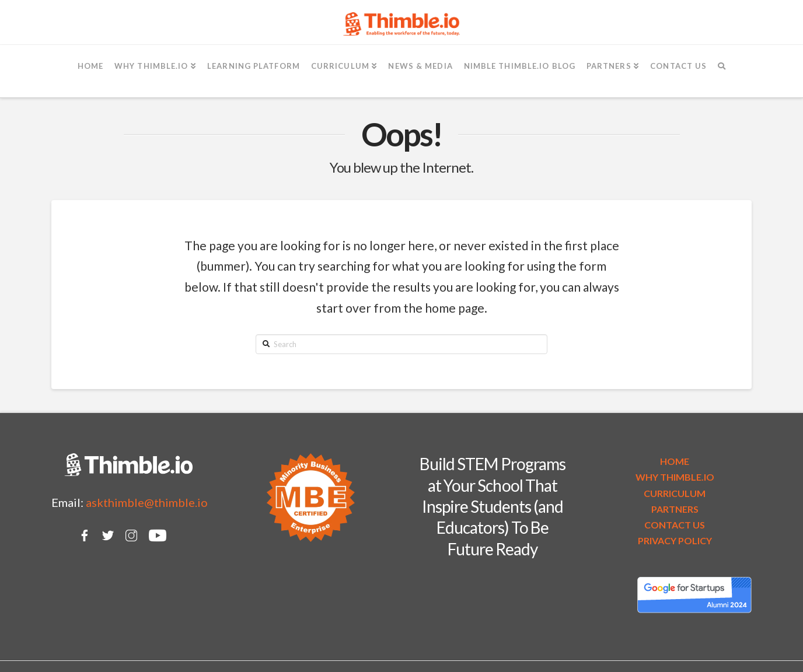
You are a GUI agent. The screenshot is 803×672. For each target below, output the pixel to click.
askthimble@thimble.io (147, 502)
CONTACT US (675, 525)
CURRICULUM (675, 493)
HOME (675, 461)
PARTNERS (675, 509)
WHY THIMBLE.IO (675, 477)
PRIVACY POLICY (675, 540)
